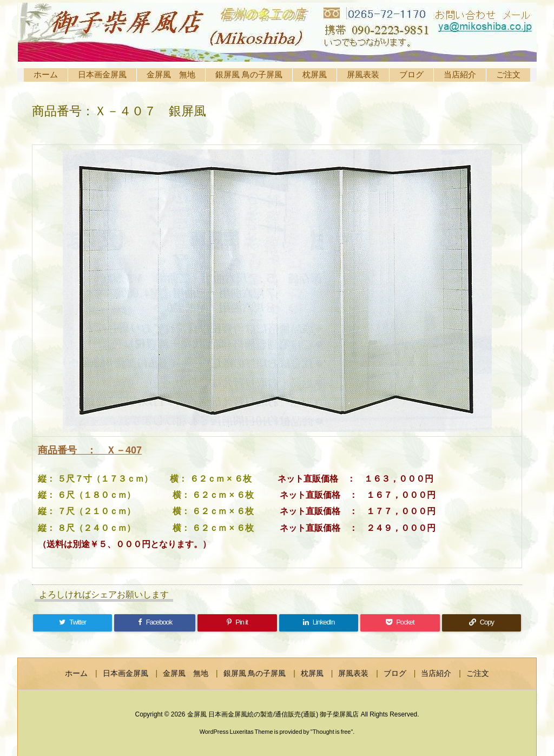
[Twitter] (72, 623)
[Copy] (482, 623)
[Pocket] (400, 623)
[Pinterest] (237, 623)
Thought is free (332, 732)
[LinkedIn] (319, 623)
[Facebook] (155, 623)
